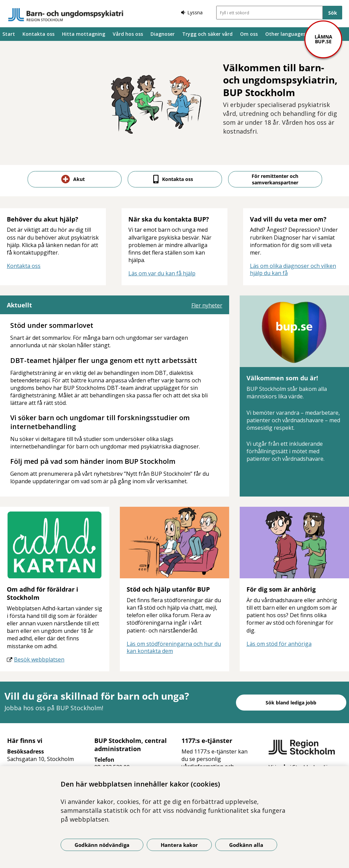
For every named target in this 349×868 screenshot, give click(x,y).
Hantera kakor (179, 845)
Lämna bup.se (323, 39)
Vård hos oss (128, 34)
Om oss (249, 34)
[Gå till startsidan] (66, 15)
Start (9, 34)
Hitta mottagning (84, 34)
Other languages (285, 34)
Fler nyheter (207, 305)
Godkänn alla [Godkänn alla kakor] (246, 845)
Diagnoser (163, 34)
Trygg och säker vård (207, 34)
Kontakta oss (38, 34)
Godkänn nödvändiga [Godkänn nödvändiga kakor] (102, 845)
